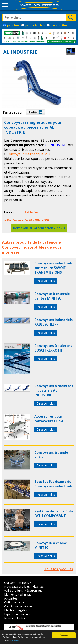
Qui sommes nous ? (18, 583)
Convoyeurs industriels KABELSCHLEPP (53, 322)
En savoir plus (46, 281)
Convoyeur (12, 247)
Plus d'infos (14, 641)
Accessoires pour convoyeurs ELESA (49, 419)
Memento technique (18, 594)
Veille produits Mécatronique (23, 590)
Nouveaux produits (17, 587)
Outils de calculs (15, 602)
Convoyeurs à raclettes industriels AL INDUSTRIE (54, 390)
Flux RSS (38, 587)
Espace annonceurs (17, 614)
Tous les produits (58, 569)
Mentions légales (16, 610)
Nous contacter (15, 618)
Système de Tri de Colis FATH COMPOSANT (54, 513)
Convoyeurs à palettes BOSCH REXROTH (53, 348)
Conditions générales (18, 606)
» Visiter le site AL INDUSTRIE (27, 220)
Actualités (11, 598)
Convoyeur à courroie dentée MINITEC (52, 296)
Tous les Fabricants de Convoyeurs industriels (53, 484)
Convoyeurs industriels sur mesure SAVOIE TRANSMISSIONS (53, 268)
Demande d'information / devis (39, 228)
